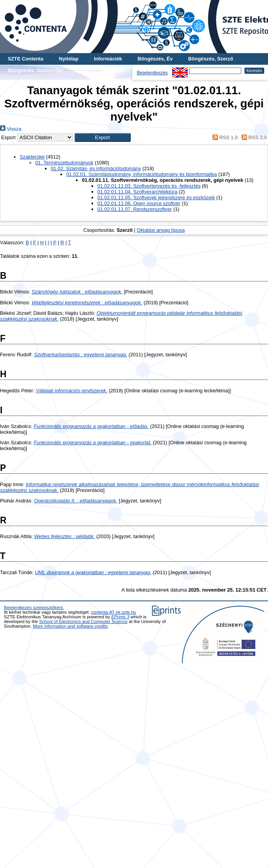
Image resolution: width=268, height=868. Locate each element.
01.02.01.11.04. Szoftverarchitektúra (137, 192)
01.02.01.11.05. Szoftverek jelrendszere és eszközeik (156, 198)
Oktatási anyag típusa (161, 230)
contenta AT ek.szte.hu (114, 612)
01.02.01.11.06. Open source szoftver (139, 203)
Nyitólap (69, 59)
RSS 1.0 (224, 137)
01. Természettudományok (64, 163)
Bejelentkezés (152, 73)
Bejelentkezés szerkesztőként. (34, 607)
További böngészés (102, 70)
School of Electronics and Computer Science (83, 621)
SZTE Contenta (26, 59)
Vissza (11, 129)
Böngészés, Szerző (211, 59)
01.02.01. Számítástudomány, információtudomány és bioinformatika (142, 174)
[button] (103, 137)
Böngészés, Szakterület (35, 70)
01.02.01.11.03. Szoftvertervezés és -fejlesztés (149, 186)
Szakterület (32, 157)
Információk (108, 59)
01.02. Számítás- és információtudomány (96, 168)
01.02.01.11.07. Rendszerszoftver (135, 209)
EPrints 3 (120, 617)
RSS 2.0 (253, 137)
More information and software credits (70, 626)
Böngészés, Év (155, 59)
